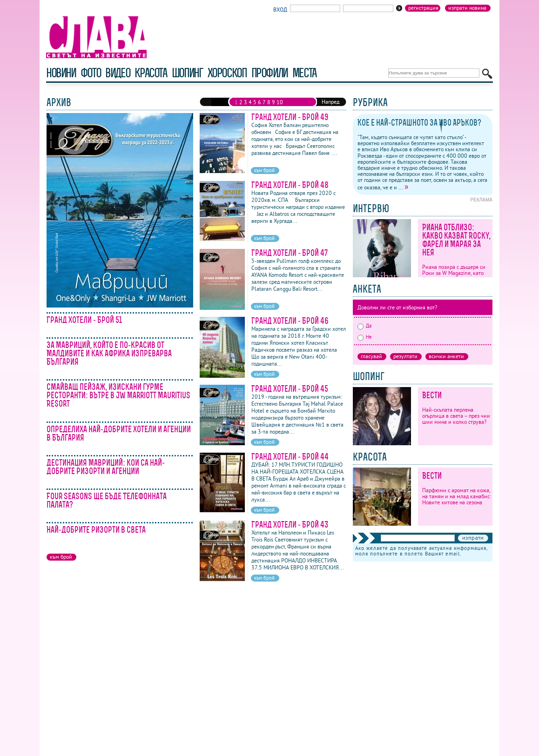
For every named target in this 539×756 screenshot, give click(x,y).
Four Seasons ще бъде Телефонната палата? (107, 500)
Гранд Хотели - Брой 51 (84, 320)
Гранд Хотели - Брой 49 (290, 117)
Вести (432, 395)
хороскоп (227, 73)
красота (151, 73)
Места (304, 73)
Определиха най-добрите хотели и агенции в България (119, 433)
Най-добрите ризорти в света (96, 530)
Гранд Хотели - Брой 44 (290, 457)
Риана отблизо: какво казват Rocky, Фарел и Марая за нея (456, 240)
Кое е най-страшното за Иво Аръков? (419, 123)
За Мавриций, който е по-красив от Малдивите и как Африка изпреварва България (109, 353)
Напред (330, 102)
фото (91, 73)
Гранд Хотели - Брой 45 (290, 389)
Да (364, 326)
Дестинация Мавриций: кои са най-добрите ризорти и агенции (106, 467)
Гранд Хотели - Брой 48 (290, 185)
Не (365, 337)
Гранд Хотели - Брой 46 (290, 321)
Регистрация (423, 8)
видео (118, 73)
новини (61, 73)
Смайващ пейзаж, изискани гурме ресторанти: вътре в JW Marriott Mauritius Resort (118, 395)
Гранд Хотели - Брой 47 (290, 253)
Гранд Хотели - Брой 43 (290, 525)
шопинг (187, 73)
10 (280, 102)
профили (269, 73)
